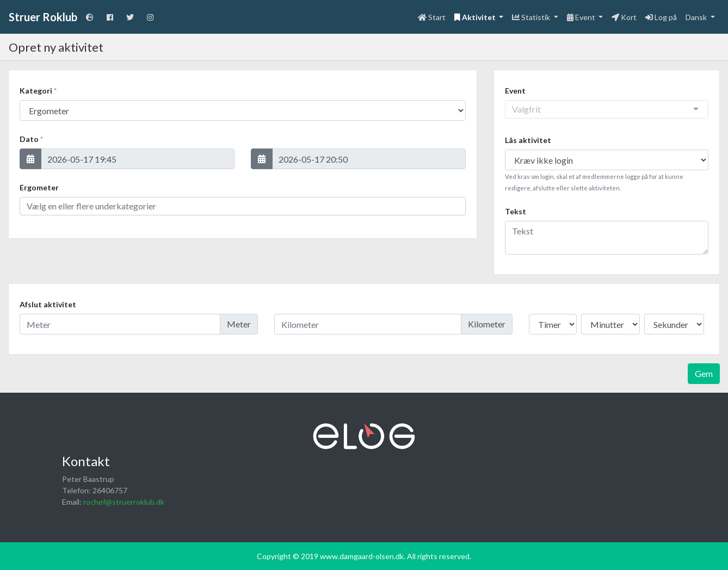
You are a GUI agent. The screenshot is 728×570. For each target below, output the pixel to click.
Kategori (38, 91)
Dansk (697, 17)
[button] (30, 159)
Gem (704, 373)
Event (515, 91)
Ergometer (39, 187)
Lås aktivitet (528, 140)
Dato (31, 139)
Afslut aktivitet (48, 304)
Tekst (516, 211)
